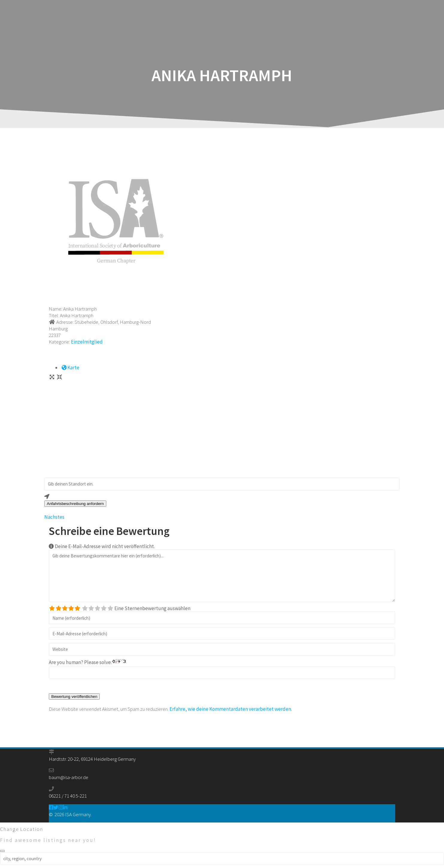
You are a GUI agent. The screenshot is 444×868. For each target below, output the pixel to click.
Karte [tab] (70, 368)
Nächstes (54, 517)
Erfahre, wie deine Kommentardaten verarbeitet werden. (231, 709)
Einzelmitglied (87, 342)
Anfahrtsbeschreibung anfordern (75, 504)
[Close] (2, 851)
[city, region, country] (222, 859)
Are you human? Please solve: (222, 669)
